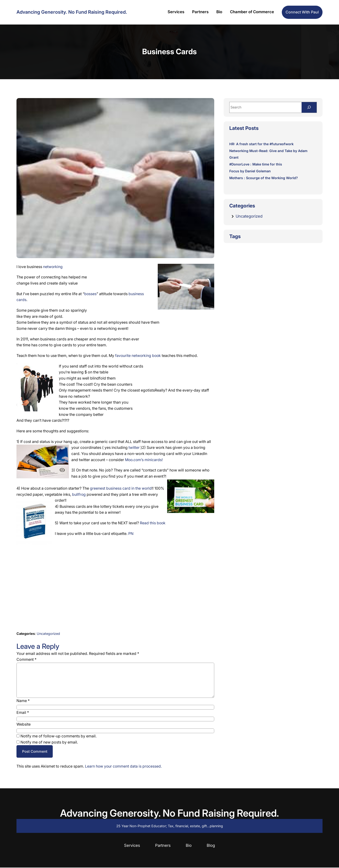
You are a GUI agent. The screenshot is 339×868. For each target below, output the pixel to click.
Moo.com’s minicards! (144, 460)
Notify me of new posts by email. (49, 742)
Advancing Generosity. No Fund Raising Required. (72, 12)
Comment (26, 659)
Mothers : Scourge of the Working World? (264, 178)
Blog (211, 846)
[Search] (309, 108)
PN (131, 533)
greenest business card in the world (121, 488)
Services (132, 846)
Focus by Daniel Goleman (250, 171)
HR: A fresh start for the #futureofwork (262, 144)
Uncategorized (48, 634)
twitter (135, 447)
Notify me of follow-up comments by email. (59, 736)
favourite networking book (138, 355)
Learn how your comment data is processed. (124, 767)
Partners (163, 846)
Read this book (153, 523)
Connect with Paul (302, 12)
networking (53, 267)
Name (23, 700)
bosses (91, 294)
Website (24, 724)
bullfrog (79, 494)
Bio (189, 846)
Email (23, 712)
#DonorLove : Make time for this (256, 165)
